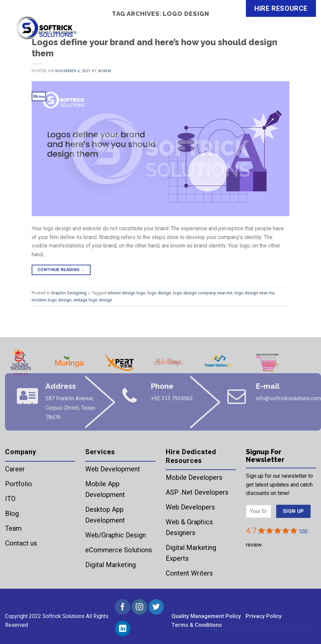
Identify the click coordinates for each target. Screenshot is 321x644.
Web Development (113, 469)
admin (105, 71)
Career (15, 469)
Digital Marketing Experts (191, 553)
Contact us (21, 543)
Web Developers (190, 507)
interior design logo (126, 293)
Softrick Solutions (63, 616)
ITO (10, 499)
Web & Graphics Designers (189, 527)
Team (13, 528)
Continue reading (61, 270)
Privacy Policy (264, 616)
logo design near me (254, 293)
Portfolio (19, 484)
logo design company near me (203, 293)
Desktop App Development (105, 515)
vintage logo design (93, 300)
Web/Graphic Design (116, 535)
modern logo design (52, 300)
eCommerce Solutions (119, 550)
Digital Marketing (110, 565)
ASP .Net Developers (197, 492)
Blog (12, 514)
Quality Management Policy (206, 616)
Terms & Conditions (197, 625)
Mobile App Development (105, 489)
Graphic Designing (54, 32)
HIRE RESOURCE (281, 8)
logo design (159, 293)
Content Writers (189, 573)
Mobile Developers (194, 477)
